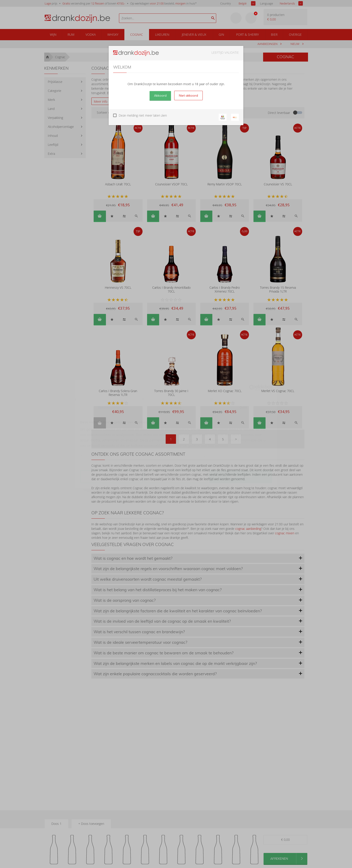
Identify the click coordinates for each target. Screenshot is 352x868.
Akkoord (160, 95)
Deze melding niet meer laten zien (143, 115)
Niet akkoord (188, 95)
